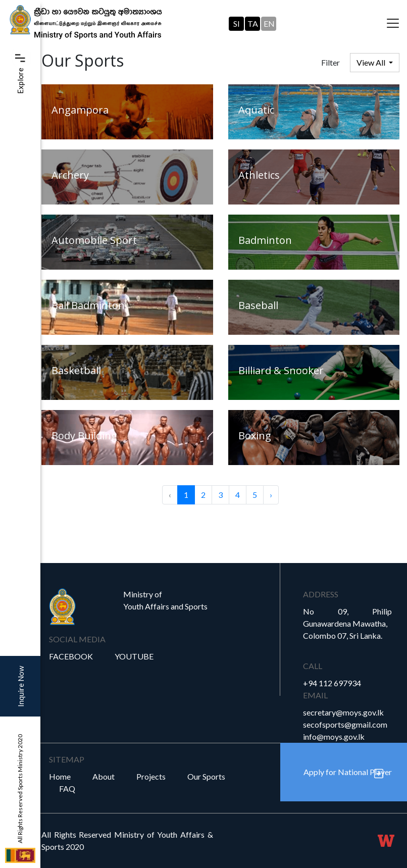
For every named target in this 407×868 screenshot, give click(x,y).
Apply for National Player (348, 772)
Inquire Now (21, 686)
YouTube (134, 656)
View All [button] (372, 62)
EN (269, 23)
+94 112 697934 (332, 683)
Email (315, 695)
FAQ (67, 788)
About (104, 776)
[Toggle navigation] (393, 24)
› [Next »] (271, 495)
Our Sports (206, 776)
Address (321, 594)
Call (313, 666)
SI (237, 23)
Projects (151, 776)
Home (60, 776)
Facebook (71, 656)
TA (253, 23)
